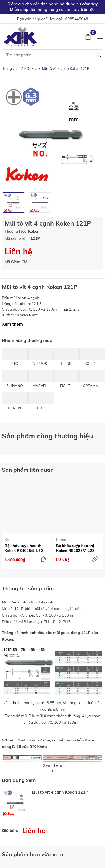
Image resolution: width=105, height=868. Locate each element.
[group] (52, 134)
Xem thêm (12, 324)
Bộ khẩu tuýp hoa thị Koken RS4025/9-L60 (24, 548)
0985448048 (77, 19)
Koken (10, 540)
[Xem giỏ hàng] (89, 36)
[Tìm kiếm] (99, 54)
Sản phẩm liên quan (28, 470)
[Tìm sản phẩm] (52, 55)
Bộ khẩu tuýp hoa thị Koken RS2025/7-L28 (75, 548)
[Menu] (100, 36)
